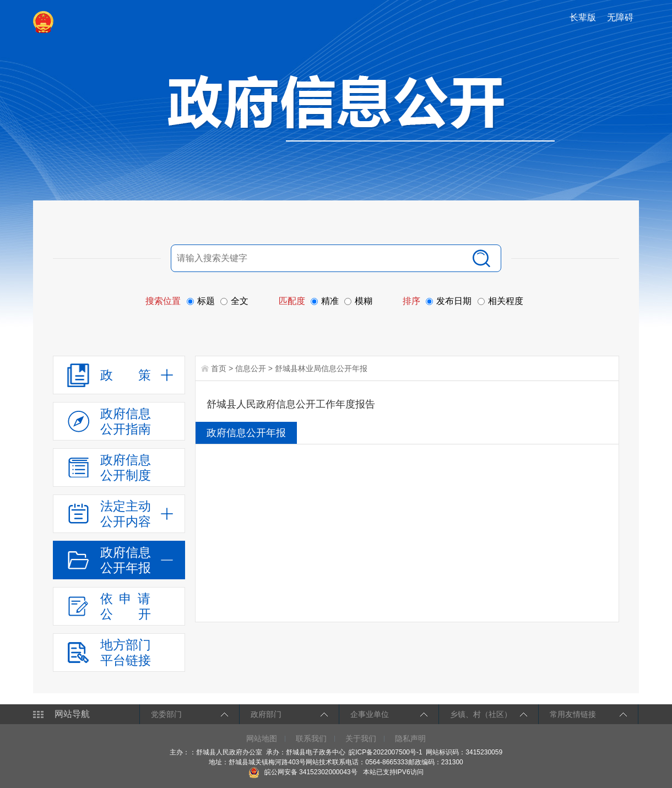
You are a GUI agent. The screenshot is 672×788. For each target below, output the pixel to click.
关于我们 (361, 738)
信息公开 (251, 368)
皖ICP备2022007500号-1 (385, 752)
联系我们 (311, 738)
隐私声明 (410, 738)
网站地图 (262, 738)
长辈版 (583, 17)
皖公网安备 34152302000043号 (303, 772)
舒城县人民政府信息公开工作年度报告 (291, 404)
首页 (219, 368)
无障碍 (620, 17)
